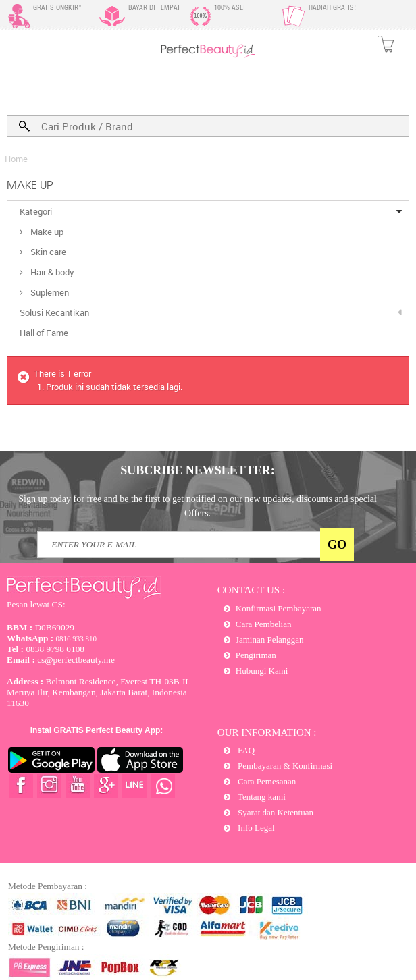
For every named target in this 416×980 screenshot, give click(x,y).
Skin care (47, 252)
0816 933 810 (52, 638)
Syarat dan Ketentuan (275, 812)
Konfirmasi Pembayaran (279, 608)
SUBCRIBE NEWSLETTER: (198, 470)
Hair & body (51, 272)
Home (16, 159)
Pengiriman (256, 655)
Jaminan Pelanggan (270, 639)
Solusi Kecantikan (54, 312)
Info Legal (255, 828)
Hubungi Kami (262, 671)
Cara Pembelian (264, 624)
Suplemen (49, 292)
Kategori (36, 211)
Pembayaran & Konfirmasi (284, 766)
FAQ (245, 750)
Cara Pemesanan (266, 781)
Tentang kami (261, 797)
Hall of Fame (44, 333)
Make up (46, 232)
